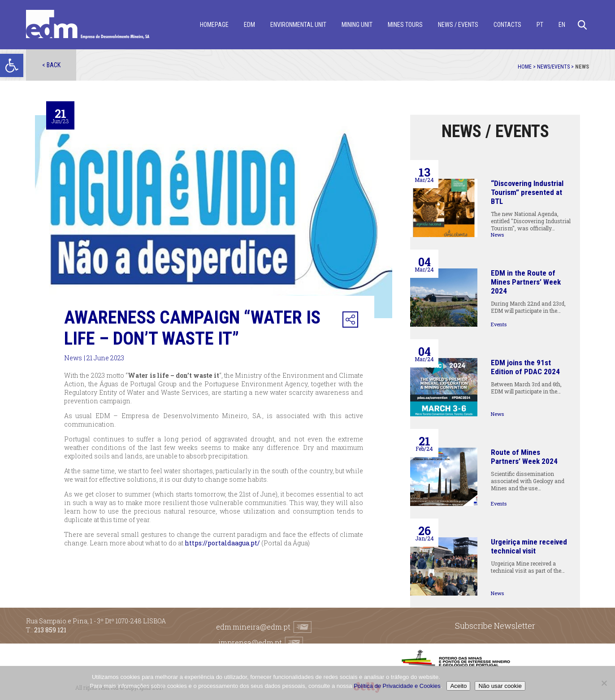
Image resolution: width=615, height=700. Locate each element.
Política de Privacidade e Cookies (397, 686)
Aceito (458, 686)
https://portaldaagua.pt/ (222, 543)
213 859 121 (50, 630)
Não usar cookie (500, 686)
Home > (527, 67)
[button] (12, 65)
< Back (51, 65)
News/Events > (556, 67)
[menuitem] (540, 25)
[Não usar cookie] (604, 683)
